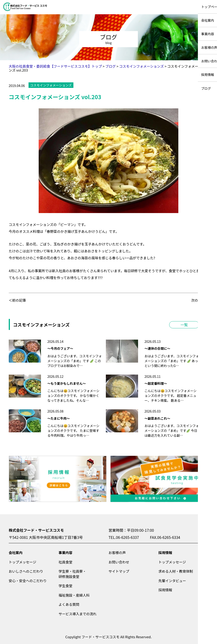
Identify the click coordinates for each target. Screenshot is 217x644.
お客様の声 (117, 553)
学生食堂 (66, 586)
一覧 (184, 325)
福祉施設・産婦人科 (74, 595)
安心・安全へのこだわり (28, 581)
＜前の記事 (17, 300)
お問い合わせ (119, 562)
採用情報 (165, 553)
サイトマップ (119, 571)
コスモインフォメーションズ (51, 85)
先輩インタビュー (172, 581)
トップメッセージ (23, 562)
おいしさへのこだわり (26, 571)
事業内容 (66, 553)
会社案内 (16, 553)
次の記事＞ (200, 300)
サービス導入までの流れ (78, 614)
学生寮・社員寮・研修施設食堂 (72, 574)
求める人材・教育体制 (176, 571)
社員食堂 (66, 562)
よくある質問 (69, 604)
